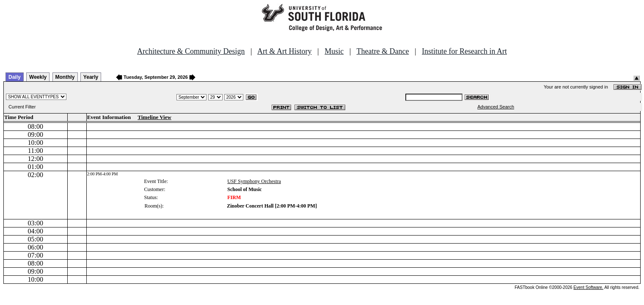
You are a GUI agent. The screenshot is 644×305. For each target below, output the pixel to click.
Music (334, 51)
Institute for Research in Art (464, 51)
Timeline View (154, 117)
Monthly (65, 77)
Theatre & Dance (383, 51)
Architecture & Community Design (191, 51)
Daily (15, 77)
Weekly (38, 77)
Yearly (91, 77)
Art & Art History (285, 51)
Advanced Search (496, 107)
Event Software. (588, 287)
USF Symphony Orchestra (254, 181)
